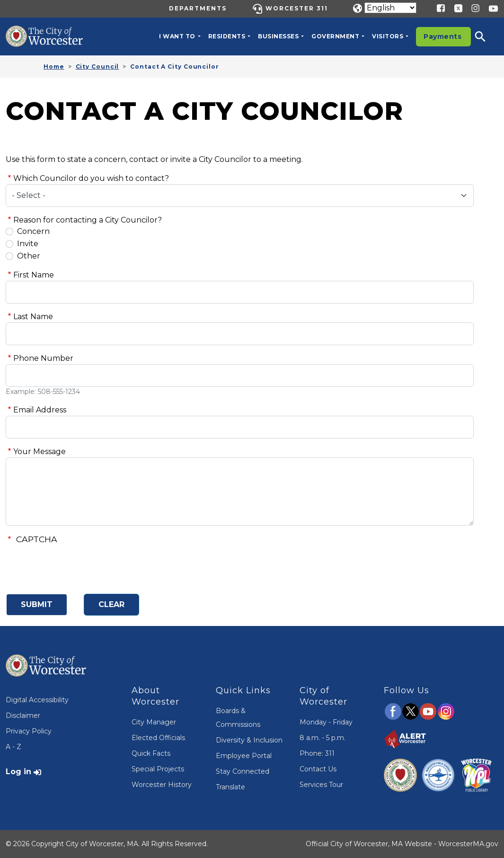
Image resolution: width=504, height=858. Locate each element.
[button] (486, 36)
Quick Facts (151, 753)
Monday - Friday (326, 722)
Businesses (278, 36)
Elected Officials (158, 738)
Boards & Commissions (238, 718)
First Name (34, 275)
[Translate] (390, 8)
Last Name (33, 317)
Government (335, 36)
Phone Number (43, 358)
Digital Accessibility (37, 700)
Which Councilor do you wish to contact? (91, 178)
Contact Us (318, 769)
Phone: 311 (317, 753)
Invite (28, 244)
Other (29, 256)
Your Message (40, 451)
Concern (33, 231)
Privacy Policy (29, 731)
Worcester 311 (297, 8)
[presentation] (78, 568)
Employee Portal (244, 756)
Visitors (388, 36)
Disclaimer (23, 715)
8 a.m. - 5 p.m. (323, 738)
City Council (97, 67)
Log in (18, 772)
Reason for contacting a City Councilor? (88, 220)
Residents (227, 36)
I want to (177, 36)
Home (54, 67)
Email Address (40, 410)
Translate (230, 787)
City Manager (154, 722)
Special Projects (158, 769)
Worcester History (162, 785)
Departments (198, 8)
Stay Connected (243, 771)
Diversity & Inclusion (249, 740)
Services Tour (321, 785)
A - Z (13, 747)
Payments (442, 36)
